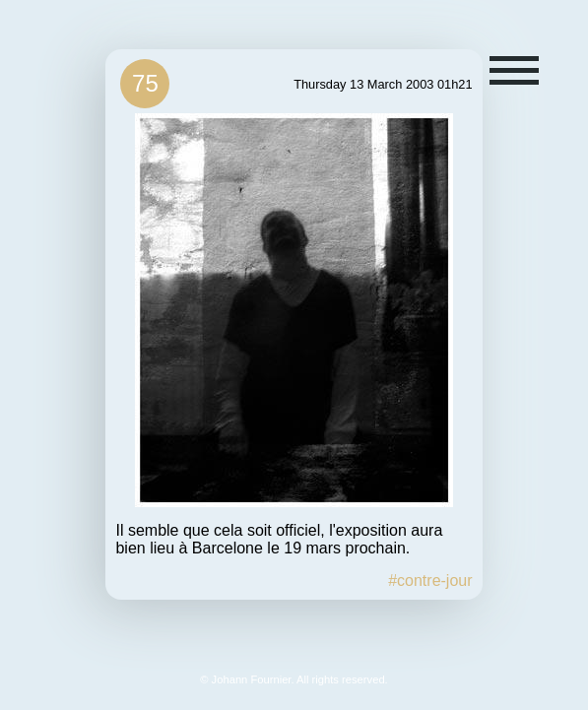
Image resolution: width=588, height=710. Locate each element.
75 (145, 83)
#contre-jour (430, 581)
